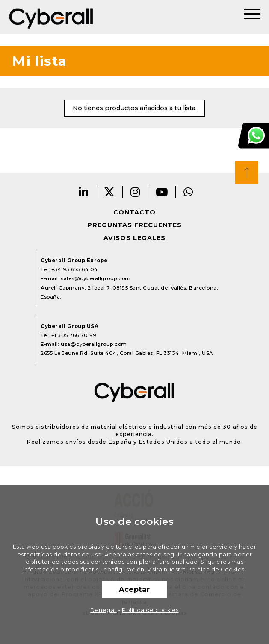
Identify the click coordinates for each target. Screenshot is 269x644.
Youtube (162, 192)
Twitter (109, 192)
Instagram (135, 192)
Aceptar (134, 589)
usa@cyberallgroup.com (94, 344)
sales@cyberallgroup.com (96, 278)
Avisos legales (134, 238)
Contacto (134, 212)
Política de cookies (150, 610)
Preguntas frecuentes (134, 225)
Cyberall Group (51, 17)
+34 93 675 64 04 (75, 269)
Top (247, 173)
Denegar (103, 610)
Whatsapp (188, 192)
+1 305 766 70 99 (74, 335)
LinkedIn (84, 192)
